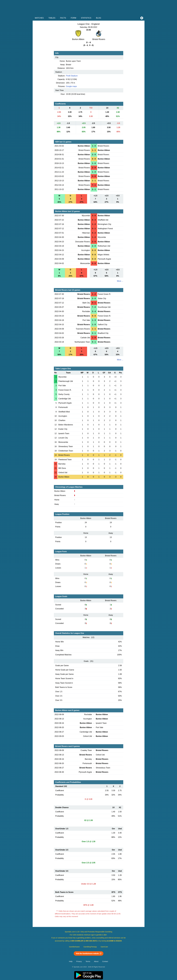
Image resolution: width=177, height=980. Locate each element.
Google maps (71, 86)
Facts (63, 18)
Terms (88, 961)
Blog (98, 18)
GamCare (104, 947)
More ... (120, 281)
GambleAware (74, 947)
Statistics (86, 18)
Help (71, 961)
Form (73, 18)
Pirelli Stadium (72, 76)
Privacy (79, 961)
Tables (52, 18)
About (96, 961)
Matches (39, 18)
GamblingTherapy (90, 947)
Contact (105, 961)
